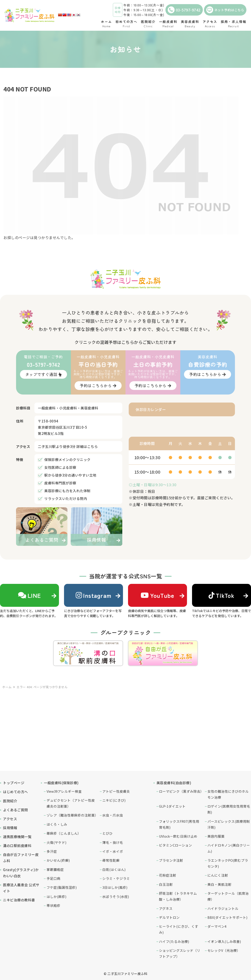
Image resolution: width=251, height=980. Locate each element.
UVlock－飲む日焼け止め (178, 836)
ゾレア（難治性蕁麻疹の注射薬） (72, 815)
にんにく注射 (218, 875)
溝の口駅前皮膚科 (17, 846)
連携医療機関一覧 (17, 837)
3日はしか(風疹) (115, 887)
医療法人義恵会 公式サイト (21, 888)
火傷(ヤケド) (56, 842)
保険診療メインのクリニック (67, 460)
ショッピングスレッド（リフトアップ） (180, 953)
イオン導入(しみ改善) (224, 941)
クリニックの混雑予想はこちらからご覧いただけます (125, 342)
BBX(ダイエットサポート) (227, 917)
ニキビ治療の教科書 (19, 900)
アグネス (166, 908)
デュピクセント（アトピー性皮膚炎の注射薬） (71, 803)
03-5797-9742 (184, 10)
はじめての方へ (15, 792)
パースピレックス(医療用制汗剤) (229, 824)
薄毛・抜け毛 (113, 842)
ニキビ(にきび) (114, 800)
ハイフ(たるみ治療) (174, 941)
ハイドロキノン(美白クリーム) (229, 848)
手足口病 (53, 878)
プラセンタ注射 (171, 860)
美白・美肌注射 (219, 884)
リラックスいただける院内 (66, 498)
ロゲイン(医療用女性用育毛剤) (229, 809)
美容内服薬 (216, 836)
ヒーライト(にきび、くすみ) (179, 929)
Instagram (94, 595)
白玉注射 (166, 884)
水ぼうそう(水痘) (116, 896)
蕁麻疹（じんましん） (64, 833)
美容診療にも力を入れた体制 (67, 491)
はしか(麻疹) (56, 896)
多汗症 (52, 851)
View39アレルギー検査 (64, 791)
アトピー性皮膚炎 (116, 791)
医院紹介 (10, 801)
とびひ (107, 833)
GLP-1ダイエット (172, 806)
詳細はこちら (87, 446)
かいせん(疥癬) (58, 860)
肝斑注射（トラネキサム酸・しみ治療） (178, 896)
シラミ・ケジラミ (116, 878)
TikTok (221, 595)
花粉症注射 (168, 875)
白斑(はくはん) (114, 869)
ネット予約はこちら (225, 10)
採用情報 (10, 828)
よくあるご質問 (15, 810)
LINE (29, 595)
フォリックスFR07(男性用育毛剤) (179, 824)
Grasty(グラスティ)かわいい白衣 (21, 873)
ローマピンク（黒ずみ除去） (181, 791)
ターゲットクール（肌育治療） (228, 896)
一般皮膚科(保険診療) (61, 783)
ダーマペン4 (217, 926)
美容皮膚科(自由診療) (174, 783)
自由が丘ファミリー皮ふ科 (21, 858)
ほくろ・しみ (57, 824)
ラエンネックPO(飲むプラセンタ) (228, 863)
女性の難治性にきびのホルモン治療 (228, 794)
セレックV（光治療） (224, 950)
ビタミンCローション (176, 845)
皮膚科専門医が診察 (60, 483)
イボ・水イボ (113, 851)
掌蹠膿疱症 (55, 869)
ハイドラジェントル (223, 908)
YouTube (157, 595)
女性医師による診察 (60, 467)
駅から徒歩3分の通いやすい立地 (70, 475)
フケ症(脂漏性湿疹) (62, 887)
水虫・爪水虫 (113, 815)
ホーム (7, 687)
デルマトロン (169, 917)
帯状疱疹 (53, 905)
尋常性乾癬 (111, 860)
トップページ (14, 783)
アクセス (10, 819)
